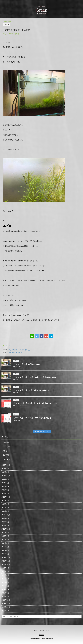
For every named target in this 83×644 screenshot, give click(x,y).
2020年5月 (5, 543)
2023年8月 (5, 486)
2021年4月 (5, 522)
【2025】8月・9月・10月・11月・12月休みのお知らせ (35, 377)
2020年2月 (5, 550)
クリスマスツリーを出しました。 (20, 350)
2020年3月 (5, 547)
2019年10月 (6, 565)
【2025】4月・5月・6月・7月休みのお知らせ (31, 390)
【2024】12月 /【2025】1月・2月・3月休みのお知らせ (35, 403)
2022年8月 (5, 501)
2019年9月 (5, 568)
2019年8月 (5, 572)
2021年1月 (5, 525)
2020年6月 (5, 540)
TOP (47, 630)
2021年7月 (5, 518)
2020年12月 (6, 529)
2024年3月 (5, 483)
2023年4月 (5, 490)
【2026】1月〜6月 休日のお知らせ (27, 364)
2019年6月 (5, 579)
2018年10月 (6, 607)
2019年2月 (5, 593)
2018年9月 (5, 611)
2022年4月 (5, 508)
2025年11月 (6, 465)
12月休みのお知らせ (15, 352)
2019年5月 (5, 582)
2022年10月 (6, 497)
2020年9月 (5, 533)
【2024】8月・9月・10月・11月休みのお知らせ (32, 418)
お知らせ (7, 345)
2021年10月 (6, 515)
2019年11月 (6, 561)
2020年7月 (5, 536)
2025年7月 (5, 469)
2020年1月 (5, 554)
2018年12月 (6, 600)
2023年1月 (5, 493)
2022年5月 (5, 504)
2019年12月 (6, 557)
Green (41, 635)
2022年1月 (5, 511)
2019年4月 (5, 586)
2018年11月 (6, 604)
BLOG (42, 630)
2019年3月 (5, 589)
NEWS (36, 630)
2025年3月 (5, 472)
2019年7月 (5, 575)
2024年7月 (5, 479)
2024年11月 (6, 476)
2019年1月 (5, 596)
